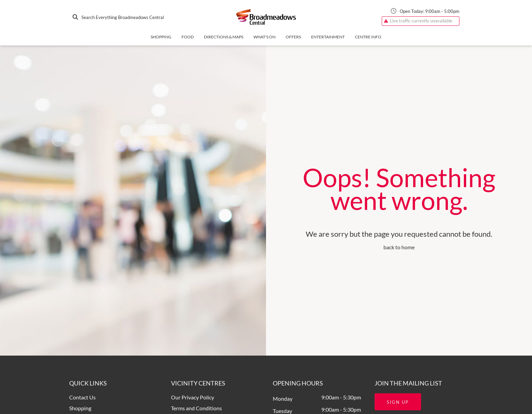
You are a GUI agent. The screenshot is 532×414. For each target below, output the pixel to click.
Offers (293, 37)
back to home (399, 247)
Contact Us (82, 397)
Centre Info (368, 37)
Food (188, 37)
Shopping (161, 37)
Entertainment (328, 37)
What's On (264, 37)
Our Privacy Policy (193, 397)
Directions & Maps (224, 37)
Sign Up (398, 402)
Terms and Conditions (196, 408)
